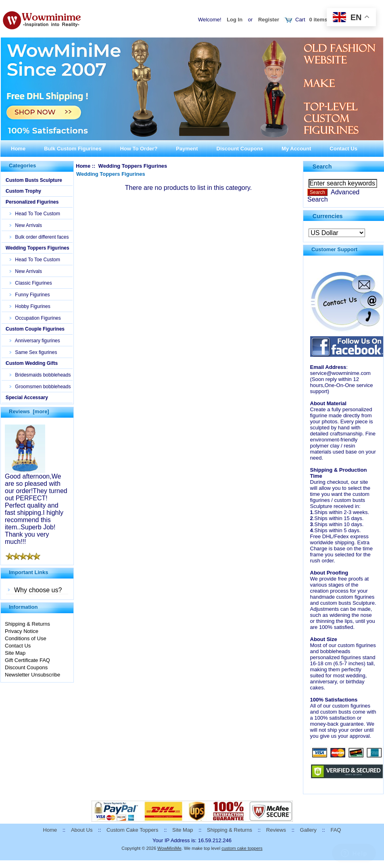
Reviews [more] (29, 411)
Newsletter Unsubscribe (32, 675)
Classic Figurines (31, 283)
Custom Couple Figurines (35, 329)
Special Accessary (27, 398)
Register (269, 20)
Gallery (308, 830)
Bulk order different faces (39, 237)
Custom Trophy (23, 191)
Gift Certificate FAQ (27, 660)
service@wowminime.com (340, 373)
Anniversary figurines (35, 341)
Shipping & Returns (27, 624)
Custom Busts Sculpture (34, 180)
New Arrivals (26, 225)
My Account (296, 149)
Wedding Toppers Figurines (38, 248)
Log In (235, 20)
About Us (82, 830)
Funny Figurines (30, 295)
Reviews (276, 830)
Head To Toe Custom (35, 214)
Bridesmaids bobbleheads (40, 375)
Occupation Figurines (35, 318)
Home (18, 149)
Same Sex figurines (33, 352)
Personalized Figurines (32, 202)
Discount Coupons (240, 149)
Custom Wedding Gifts (32, 363)
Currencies (328, 216)
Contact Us (343, 149)
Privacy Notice (22, 631)
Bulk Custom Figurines (73, 149)
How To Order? (139, 149)
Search (322, 167)
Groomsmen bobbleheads (40, 387)
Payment (187, 149)
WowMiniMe (169, 848)
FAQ (336, 830)
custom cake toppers (242, 848)
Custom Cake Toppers (132, 830)
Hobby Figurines (30, 306)
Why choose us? (38, 590)
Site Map (15, 653)
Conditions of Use (26, 638)
